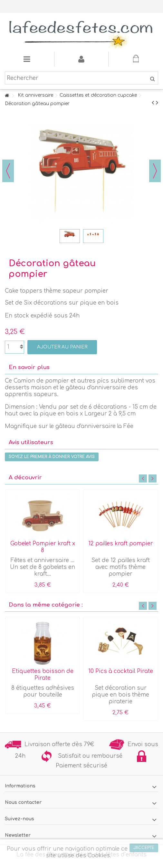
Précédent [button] (8, 171)
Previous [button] (143, 478)
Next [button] (153, 478)
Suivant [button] (155, 171)
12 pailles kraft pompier (121, 544)
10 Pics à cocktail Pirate (121, 671)
